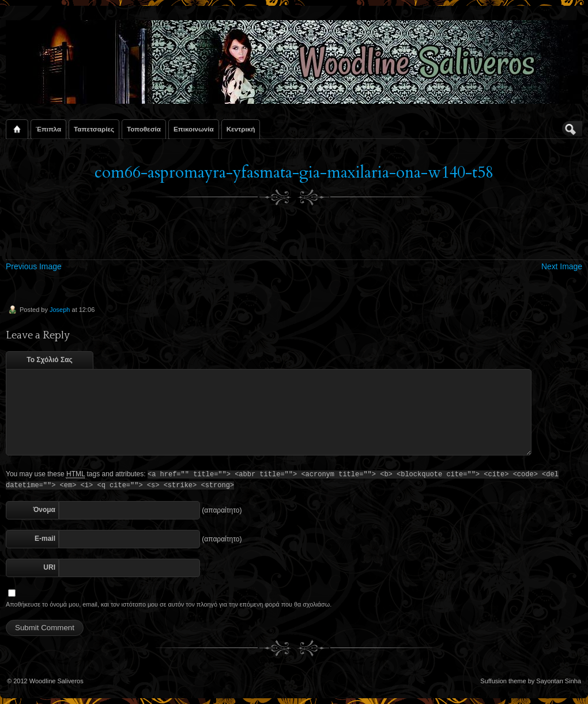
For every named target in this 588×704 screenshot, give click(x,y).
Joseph (60, 310)
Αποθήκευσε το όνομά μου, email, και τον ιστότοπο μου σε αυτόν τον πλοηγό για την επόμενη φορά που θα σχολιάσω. (169, 604)
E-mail (45, 539)
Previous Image (34, 266)
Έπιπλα (48, 129)
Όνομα (44, 510)
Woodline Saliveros (56, 681)
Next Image (562, 266)
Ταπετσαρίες (94, 129)
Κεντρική (241, 129)
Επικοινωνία (194, 129)
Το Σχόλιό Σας (50, 360)
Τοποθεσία (144, 129)
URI (49, 567)
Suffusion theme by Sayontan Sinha (531, 681)
